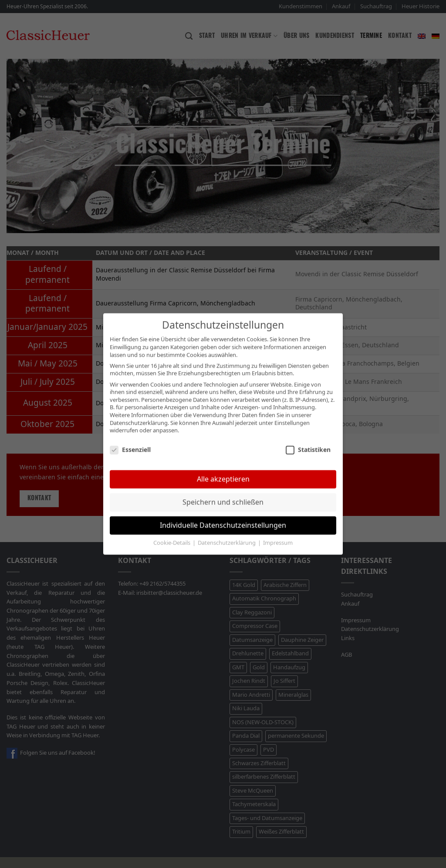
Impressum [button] (278, 535)
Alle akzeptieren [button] (223, 471)
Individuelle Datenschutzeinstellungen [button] (223, 517)
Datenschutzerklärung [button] (227, 535)
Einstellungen (292, 415)
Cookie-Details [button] (172, 535)
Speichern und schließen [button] (223, 494)
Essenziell (130, 442)
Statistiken (308, 442)
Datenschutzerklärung (139, 415)
